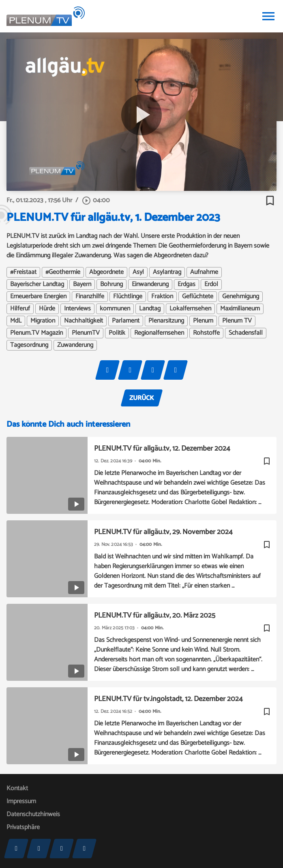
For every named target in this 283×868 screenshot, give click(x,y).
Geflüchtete (198, 297)
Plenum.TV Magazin (36, 333)
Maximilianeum (240, 309)
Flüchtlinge (128, 297)
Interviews (77, 309)
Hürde (47, 309)
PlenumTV (86, 333)
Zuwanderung (75, 345)
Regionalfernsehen (159, 333)
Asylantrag (167, 272)
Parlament (126, 321)
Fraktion (162, 297)
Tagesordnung (29, 345)
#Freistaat (23, 272)
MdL (16, 321)
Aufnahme (204, 272)
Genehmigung (241, 297)
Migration (43, 321)
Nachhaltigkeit (84, 321)
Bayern (82, 284)
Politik (117, 333)
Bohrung (111, 284)
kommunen (115, 309)
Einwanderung (150, 284)
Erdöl (211, 284)
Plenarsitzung (166, 321)
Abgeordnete (106, 272)
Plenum (203, 321)
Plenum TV (237, 321)
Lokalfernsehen (190, 309)
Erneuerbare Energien (38, 297)
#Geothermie (63, 272)
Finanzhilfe (90, 297)
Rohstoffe (206, 333)
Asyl (138, 272)
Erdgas (187, 284)
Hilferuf (20, 309)
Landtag (150, 309)
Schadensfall (246, 333)
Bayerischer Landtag (37, 284)
